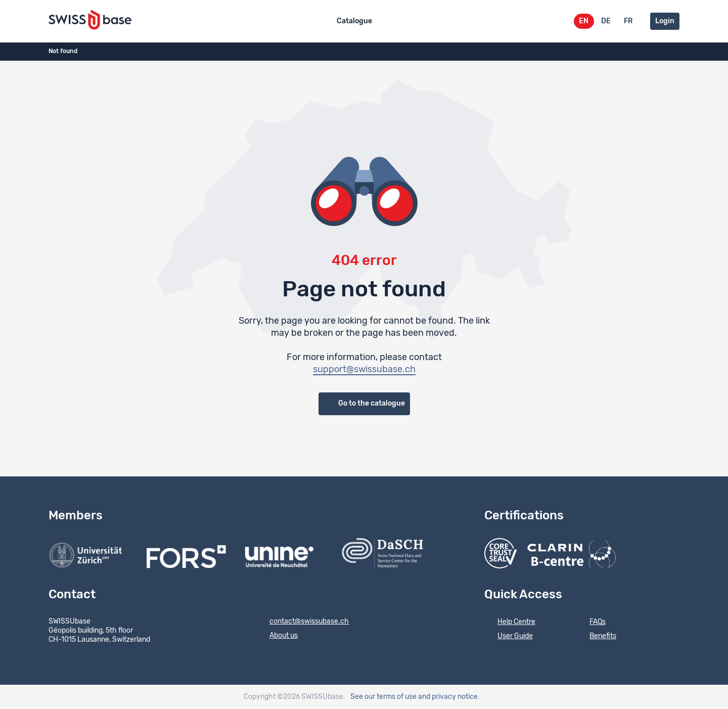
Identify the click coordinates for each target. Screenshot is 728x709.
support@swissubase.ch (364, 370)
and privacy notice (448, 697)
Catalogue (354, 21)
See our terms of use (383, 697)
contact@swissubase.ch (303, 622)
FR (628, 21)
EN (584, 21)
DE (606, 21)
